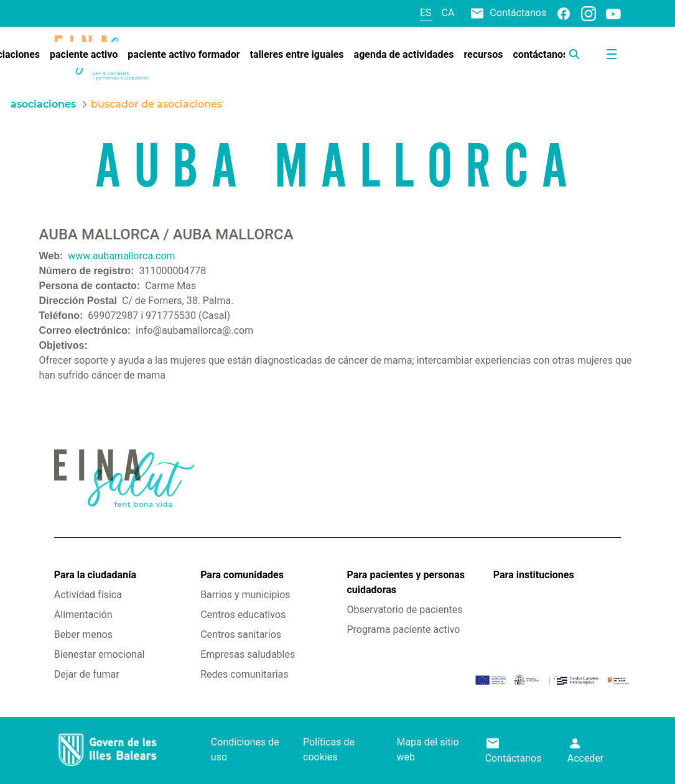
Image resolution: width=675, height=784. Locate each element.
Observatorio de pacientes (404, 610)
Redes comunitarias (244, 674)
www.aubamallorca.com (121, 256)
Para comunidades (242, 575)
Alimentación (83, 615)
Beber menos (83, 634)
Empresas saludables (248, 654)
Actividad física (88, 595)
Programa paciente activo (403, 630)
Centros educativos (243, 615)
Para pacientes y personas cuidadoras (405, 582)
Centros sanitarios (241, 634)
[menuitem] (84, 55)
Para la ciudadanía (95, 575)
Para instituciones (534, 575)
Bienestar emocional (100, 654)
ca (448, 13)
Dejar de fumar (87, 674)
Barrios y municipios (245, 595)
